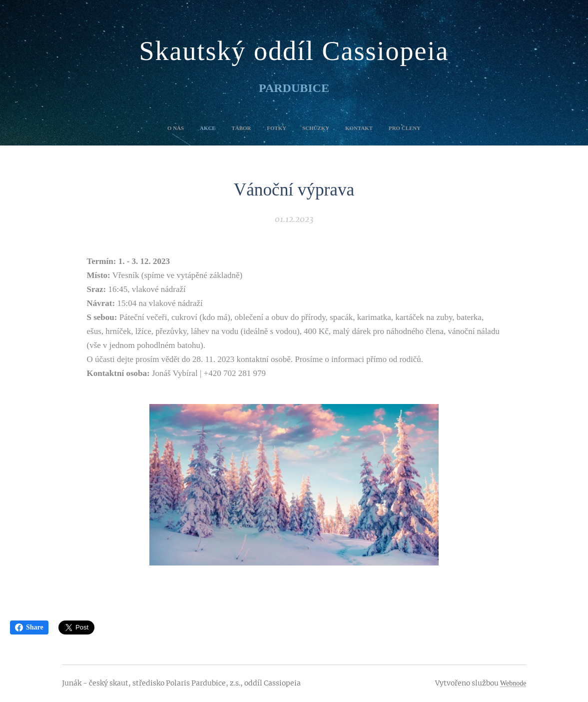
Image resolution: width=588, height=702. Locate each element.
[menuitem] (250, 128)
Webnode (513, 683)
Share (29, 627)
